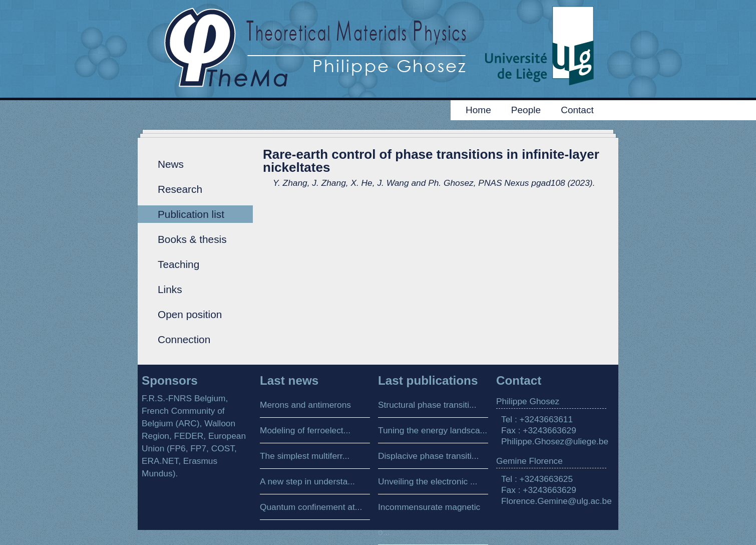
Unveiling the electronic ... (428, 481)
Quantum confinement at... (311, 507)
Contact (577, 110)
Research (180, 189)
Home (478, 110)
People (526, 110)
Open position (190, 314)
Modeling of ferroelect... (305, 430)
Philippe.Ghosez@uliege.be (555, 441)
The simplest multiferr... (305, 456)
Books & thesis (192, 239)
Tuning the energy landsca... (433, 430)
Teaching (178, 264)
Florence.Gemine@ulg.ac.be (556, 501)
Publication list (191, 214)
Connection (184, 339)
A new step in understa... (307, 481)
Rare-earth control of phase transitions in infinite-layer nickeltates (431, 161)
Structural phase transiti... (427, 405)
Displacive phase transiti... (428, 456)
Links (170, 289)
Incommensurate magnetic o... (429, 519)
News (171, 164)
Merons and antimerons (305, 405)
